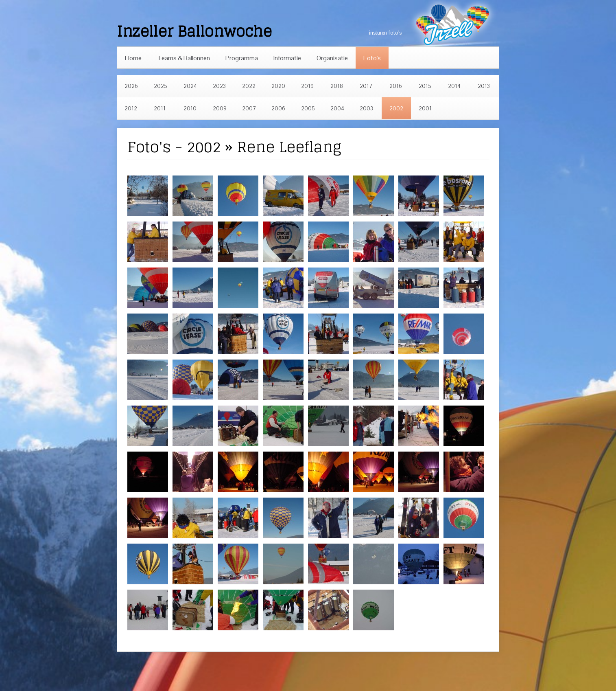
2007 (249, 109)
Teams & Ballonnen (183, 58)
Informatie (287, 58)
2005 (308, 109)
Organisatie (332, 58)
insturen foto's (385, 33)
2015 (425, 86)
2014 (454, 86)
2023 (219, 86)
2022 (249, 86)
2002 (396, 109)
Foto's (372, 58)
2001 (425, 109)
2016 (396, 86)
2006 (278, 109)
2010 (190, 109)
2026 (131, 86)
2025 (161, 86)
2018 (337, 86)
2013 (484, 86)
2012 (131, 109)
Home (133, 58)
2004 (337, 109)
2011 (160, 109)
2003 (366, 109)
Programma (242, 58)
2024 (190, 86)
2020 (278, 86)
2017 (366, 86)
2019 (307, 86)
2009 (220, 109)
